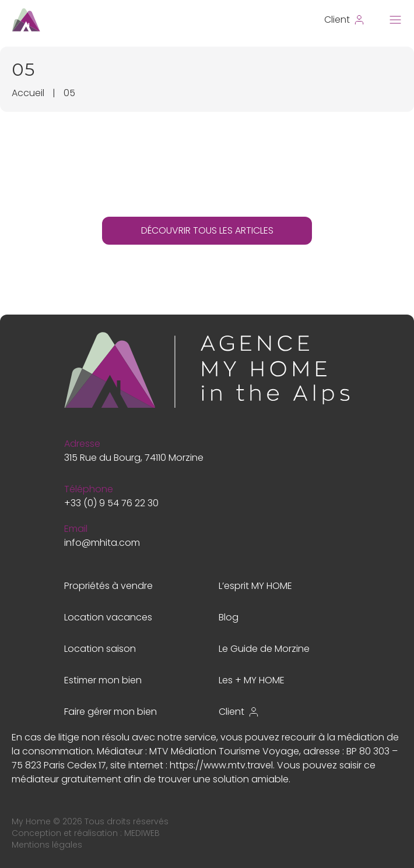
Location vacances (108, 617)
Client (239, 712)
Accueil (28, 93)
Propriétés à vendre (108, 586)
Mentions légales (47, 845)
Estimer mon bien (103, 680)
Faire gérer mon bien (110, 712)
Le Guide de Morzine (264, 649)
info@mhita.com (102, 543)
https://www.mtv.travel (221, 765)
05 (69, 93)
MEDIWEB (142, 833)
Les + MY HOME (252, 680)
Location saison (100, 649)
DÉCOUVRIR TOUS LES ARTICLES (207, 230)
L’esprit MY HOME (255, 586)
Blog (229, 617)
